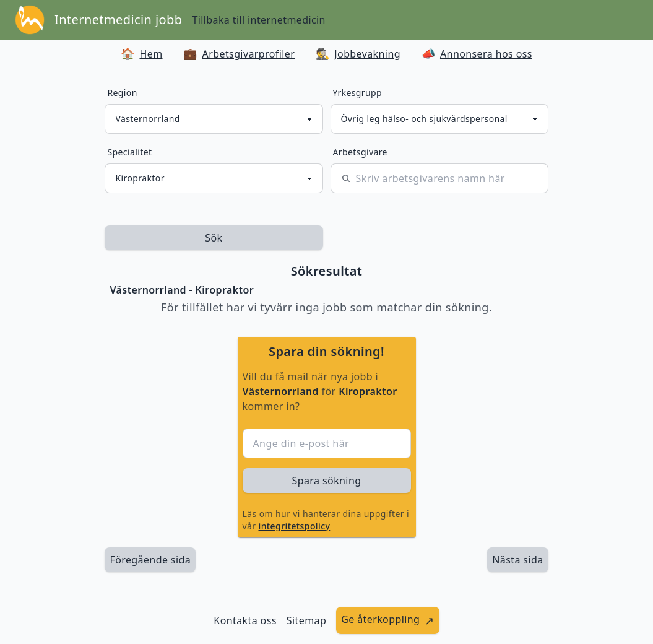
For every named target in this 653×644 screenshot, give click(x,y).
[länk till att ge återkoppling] (388, 620)
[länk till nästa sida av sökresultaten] (517, 560)
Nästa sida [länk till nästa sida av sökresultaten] (517, 560)
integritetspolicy (295, 526)
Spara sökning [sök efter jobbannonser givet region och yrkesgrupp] (327, 481)
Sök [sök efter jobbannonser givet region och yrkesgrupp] (214, 238)
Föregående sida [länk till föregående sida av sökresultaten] (150, 560)
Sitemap (306, 620)
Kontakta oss (245, 620)
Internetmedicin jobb (118, 20)
